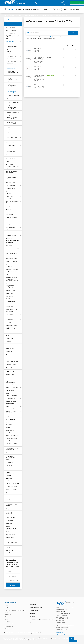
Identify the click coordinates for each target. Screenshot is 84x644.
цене (37, 37)
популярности (46, 37)
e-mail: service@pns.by (61, 629)
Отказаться (73, 641)
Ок (71, 638)
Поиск (73, 33)
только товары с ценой (50, 39)
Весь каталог (12, 20)
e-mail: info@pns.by (60, 622)
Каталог (11, 9)
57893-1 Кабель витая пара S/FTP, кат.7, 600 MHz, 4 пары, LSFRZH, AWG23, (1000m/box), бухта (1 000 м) (39, 60)
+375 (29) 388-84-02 (62, 615)
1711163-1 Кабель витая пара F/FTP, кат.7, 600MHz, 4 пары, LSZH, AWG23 (39, 87)
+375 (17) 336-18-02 (63, 619)
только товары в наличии (34, 39)
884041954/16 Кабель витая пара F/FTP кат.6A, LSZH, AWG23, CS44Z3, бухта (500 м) (39, 51)
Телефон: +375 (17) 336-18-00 (63, 614)
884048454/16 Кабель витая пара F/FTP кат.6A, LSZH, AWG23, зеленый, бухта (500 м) (39, 69)
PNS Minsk (61, 620)
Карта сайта (59, 632)
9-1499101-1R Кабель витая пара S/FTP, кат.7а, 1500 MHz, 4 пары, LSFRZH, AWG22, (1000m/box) (39, 78)
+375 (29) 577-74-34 (63, 617)
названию (57, 37)
